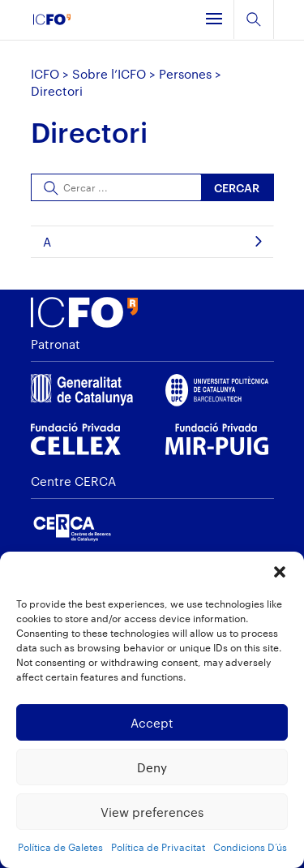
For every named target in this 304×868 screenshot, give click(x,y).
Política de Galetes (60, 847)
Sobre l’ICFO (109, 74)
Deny (152, 767)
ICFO (45, 74)
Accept (152, 723)
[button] (280, 572)
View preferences (152, 812)
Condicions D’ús (250, 847)
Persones (185, 74)
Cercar (237, 188)
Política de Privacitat (158, 847)
